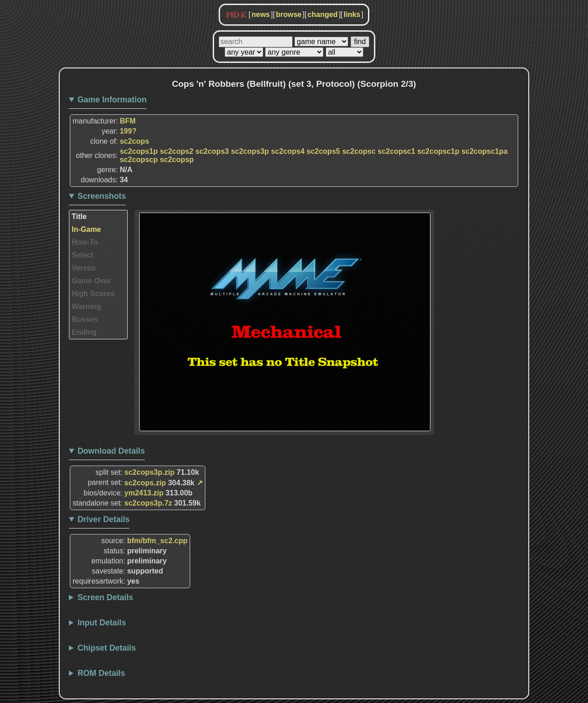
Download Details (111, 451)
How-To (85, 242)
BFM (128, 121)
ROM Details (102, 673)
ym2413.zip (144, 493)
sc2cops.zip (145, 483)
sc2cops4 (288, 151)
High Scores (93, 294)
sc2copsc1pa (484, 151)
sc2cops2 (177, 151)
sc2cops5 (323, 151)
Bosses (85, 319)
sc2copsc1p (438, 151)
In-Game (86, 229)
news (260, 14)
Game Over (91, 281)
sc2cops (135, 141)
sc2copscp (139, 160)
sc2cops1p (139, 151)
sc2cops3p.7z (148, 503)
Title (79, 217)
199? (128, 131)
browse (288, 14)
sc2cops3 (212, 151)
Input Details (102, 623)
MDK (237, 15)
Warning (86, 307)
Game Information (112, 100)
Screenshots (102, 196)
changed (322, 14)
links (352, 14)
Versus (84, 268)
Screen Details (105, 597)
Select (82, 255)
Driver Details (104, 519)
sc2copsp (177, 160)
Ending (84, 332)
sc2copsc (359, 151)
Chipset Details (107, 648)
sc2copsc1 (396, 151)
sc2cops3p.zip (150, 472)
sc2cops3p (250, 151)
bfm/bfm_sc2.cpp (158, 541)
